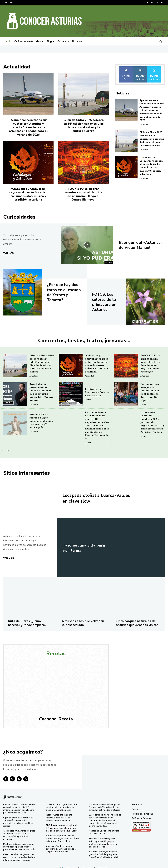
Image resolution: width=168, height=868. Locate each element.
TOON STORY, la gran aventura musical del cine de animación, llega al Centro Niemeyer (84, 193)
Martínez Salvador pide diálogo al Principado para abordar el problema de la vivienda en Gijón (20, 844)
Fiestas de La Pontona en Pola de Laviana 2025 (97, 391)
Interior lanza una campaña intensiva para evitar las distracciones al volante (59, 815)
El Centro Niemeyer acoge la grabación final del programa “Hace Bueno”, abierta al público (104, 852)
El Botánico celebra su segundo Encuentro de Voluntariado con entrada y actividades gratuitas (104, 805)
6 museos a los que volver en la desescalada (84, 621)
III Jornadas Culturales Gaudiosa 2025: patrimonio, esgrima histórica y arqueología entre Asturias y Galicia (152, 420)
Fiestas (88, 398)
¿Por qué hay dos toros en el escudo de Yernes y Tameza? (64, 291)
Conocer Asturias (70, 865)
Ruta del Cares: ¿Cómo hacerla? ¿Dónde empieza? (28, 621)
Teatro (143, 401)
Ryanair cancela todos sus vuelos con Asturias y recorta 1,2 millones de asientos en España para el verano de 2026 (28, 127)
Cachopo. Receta (56, 717)
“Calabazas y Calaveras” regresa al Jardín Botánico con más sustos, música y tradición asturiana (28, 193)
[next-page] (8, 448)
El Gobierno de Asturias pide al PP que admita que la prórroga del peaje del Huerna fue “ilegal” (62, 826)
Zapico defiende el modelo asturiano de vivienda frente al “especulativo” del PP (61, 846)
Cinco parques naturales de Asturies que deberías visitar (137, 621)
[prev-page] (3, 448)
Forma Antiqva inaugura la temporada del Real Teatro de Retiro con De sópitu (152, 391)
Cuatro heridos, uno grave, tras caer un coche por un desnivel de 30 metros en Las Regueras (19, 854)
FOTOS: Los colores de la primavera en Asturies (105, 300)
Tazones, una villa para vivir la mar (85, 546)
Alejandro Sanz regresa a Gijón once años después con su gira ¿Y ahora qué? (41, 419)
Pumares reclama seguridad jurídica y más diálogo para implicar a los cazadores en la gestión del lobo (103, 840)
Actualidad (144, 120)
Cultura (88, 440)
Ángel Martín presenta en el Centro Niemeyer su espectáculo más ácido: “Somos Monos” (41, 391)
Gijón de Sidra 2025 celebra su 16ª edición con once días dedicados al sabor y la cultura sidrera (84, 125)
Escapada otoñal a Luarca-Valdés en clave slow (92, 496)
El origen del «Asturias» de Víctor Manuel (139, 243)
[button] (161, 41)
